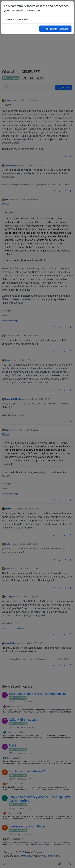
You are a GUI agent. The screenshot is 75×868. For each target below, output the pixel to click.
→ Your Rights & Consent (55, 29)
